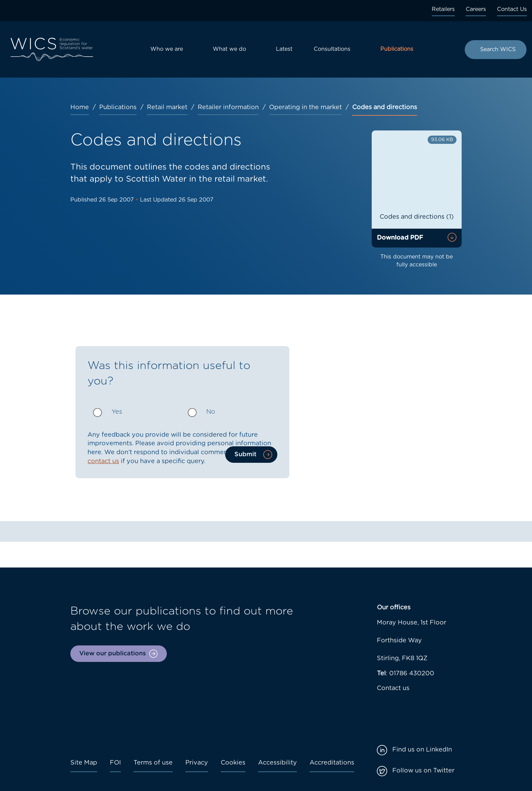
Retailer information (228, 107)
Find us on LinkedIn (422, 750)
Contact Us (512, 9)
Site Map (84, 763)
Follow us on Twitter (423, 771)
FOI (115, 763)
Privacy (197, 763)
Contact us (393, 688)
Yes (117, 412)
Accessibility (277, 763)
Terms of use (153, 763)
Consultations (332, 49)
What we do (229, 49)
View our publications (113, 654)
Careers (476, 9)
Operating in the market (305, 107)
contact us (103, 461)
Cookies (233, 763)
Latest (284, 49)
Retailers (443, 9)
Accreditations (332, 763)
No (211, 412)
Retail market (167, 107)
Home (80, 107)
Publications (397, 49)
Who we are (167, 49)
